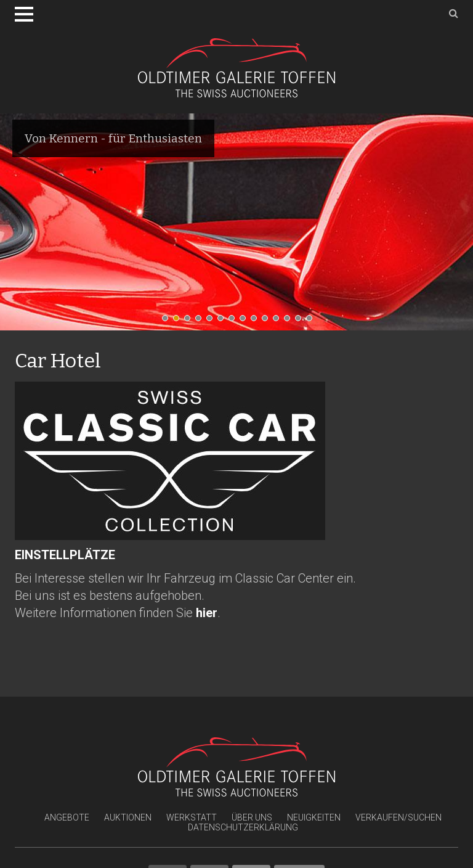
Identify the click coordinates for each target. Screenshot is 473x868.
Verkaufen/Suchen (398, 817)
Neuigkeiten (314, 817)
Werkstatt (192, 817)
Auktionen (128, 817)
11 (279, 321)
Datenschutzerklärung (243, 827)
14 (312, 321)
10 (268, 321)
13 (301, 321)
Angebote (67, 817)
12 (290, 321)
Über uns (252, 817)
